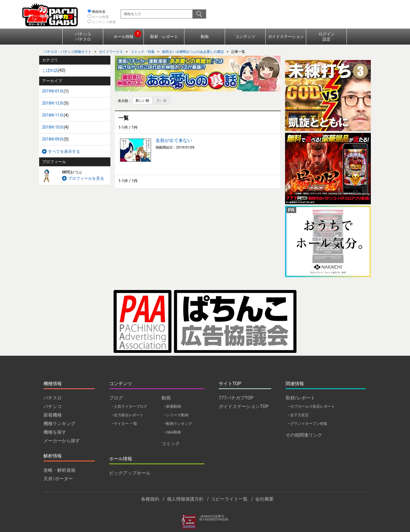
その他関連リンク (304, 435)
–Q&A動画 (172, 432)
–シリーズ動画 (176, 415)
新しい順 (142, 101)
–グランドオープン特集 (308, 424)
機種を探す (55, 432)
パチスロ (53, 398)
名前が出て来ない (174, 140)
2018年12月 (53, 103)
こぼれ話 (50, 70)
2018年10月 (53, 127)
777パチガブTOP (236, 398)
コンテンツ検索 (104, 22)
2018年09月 (53, 139)
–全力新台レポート (128, 415)
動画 (205, 37)
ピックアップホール (130, 473)
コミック (171, 444)
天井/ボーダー (58, 479)
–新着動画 (172, 406)
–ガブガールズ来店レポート (311, 406)
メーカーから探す (62, 441)
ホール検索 (100, 17)
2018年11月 (53, 115)
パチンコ (53, 406)
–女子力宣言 (298, 415)
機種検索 (99, 12)
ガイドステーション (286, 37)
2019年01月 (53, 91)
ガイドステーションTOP (244, 406)
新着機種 (53, 415)
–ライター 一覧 (124, 424)
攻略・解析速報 (59, 470)
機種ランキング (59, 424)
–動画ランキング (178, 424)
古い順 (162, 101)
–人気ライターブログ (129, 406)
